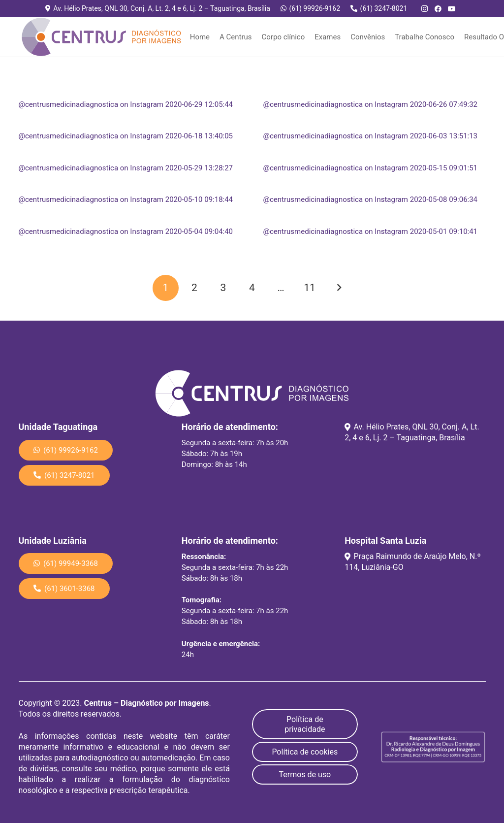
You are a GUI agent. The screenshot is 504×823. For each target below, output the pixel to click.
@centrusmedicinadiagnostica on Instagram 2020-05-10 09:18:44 (126, 199)
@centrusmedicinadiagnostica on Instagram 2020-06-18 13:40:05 (126, 136)
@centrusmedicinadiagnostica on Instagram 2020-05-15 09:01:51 (371, 168)
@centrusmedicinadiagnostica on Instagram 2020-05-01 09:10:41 (371, 231)
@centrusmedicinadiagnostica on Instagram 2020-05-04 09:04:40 (126, 231)
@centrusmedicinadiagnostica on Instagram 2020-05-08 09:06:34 (371, 199)
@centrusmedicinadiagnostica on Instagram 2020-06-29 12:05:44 (126, 104)
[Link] (101, 37)
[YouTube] (452, 9)
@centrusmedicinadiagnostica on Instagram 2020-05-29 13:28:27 (126, 168)
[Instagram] (424, 9)
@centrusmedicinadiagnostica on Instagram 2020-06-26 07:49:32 (371, 104)
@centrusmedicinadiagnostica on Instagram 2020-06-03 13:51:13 (371, 136)
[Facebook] (438, 9)
